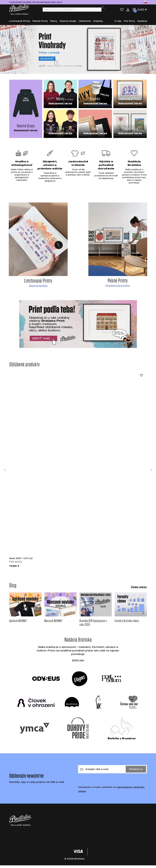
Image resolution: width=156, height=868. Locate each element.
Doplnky (98, 24)
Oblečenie (85, 24)
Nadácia (142, 24)
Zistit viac (78, 663)
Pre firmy (129, 24)
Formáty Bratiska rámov (127, 624)
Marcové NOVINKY (53, 624)
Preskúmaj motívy (118, 288)
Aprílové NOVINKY (18, 624)
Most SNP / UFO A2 (21, 561)
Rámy (54, 24)
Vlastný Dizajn (68, 24)
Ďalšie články (139, 590)
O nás (118, 24)
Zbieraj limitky (38, 288)
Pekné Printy (40, 24)
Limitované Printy (19, 24)
